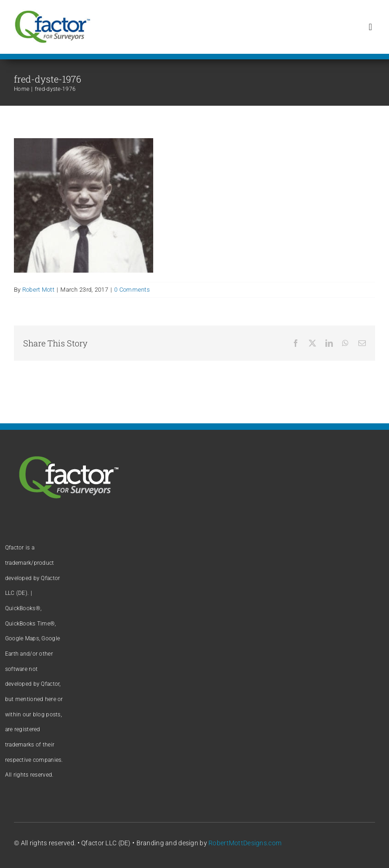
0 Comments (132, 290)
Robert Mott (38, 290)
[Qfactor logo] (52, 14)
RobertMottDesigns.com (245, 843)
